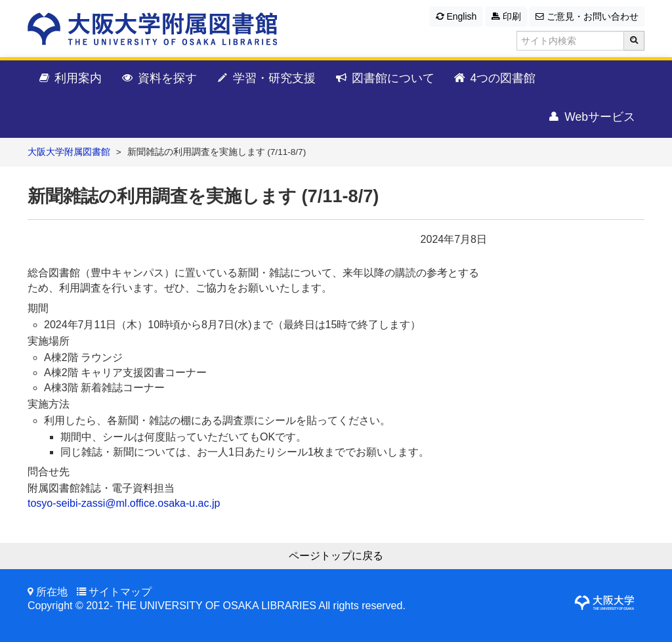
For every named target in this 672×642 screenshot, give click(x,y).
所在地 (52, 592)
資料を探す (158, 79)
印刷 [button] (506, 16)
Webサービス (591, 118)
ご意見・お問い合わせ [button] (587, 16)
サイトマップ (120, 592)
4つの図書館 (494, 79)
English (456, 16)
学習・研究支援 (265, 79)
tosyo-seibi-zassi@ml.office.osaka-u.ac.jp (124, 503)
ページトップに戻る (336, 556)
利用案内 (69, 79)
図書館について (384, 79)
